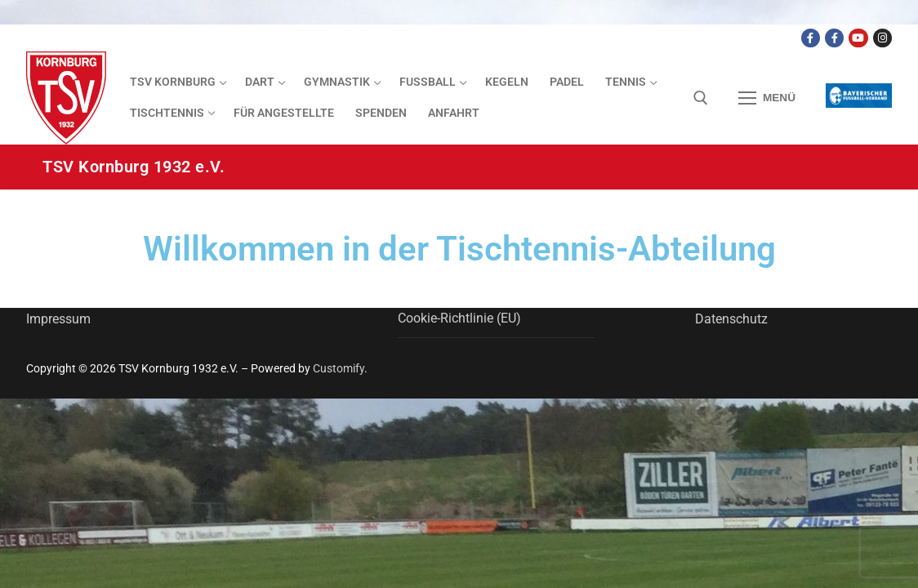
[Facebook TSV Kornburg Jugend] (834, 38)
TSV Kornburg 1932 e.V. (134, 167)
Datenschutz (731, 319)
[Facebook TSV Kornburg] (811, 38)
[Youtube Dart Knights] (858, 38)
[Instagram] (882, 38)
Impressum (58, 319)
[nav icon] (767, 98)
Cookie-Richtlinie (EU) (459, 318)
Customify (339, 368)
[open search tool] (701, 98)
